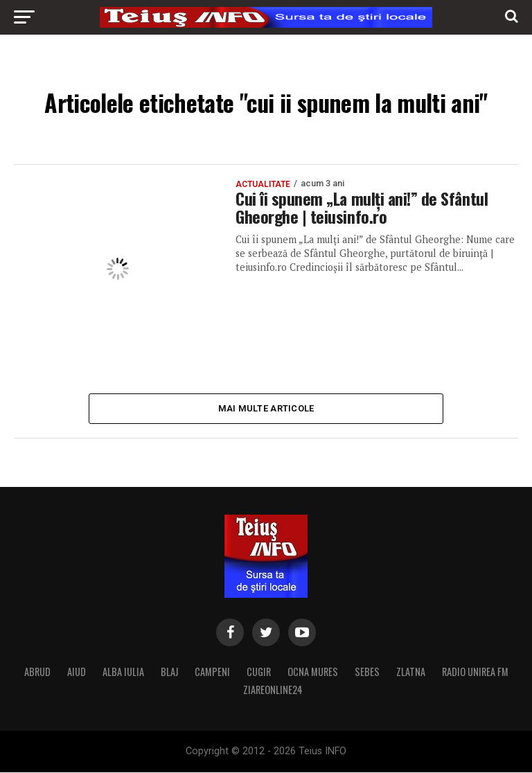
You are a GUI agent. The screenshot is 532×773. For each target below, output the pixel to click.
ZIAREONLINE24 (273, 690)
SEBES (367, 672)
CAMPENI (212, 672)
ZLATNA (411, 672)
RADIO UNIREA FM (475, 672)
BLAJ (169, 672)
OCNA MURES (313, 672)
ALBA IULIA (123, 672)
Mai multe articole (266, 408)
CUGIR (259, 672)
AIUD (77, 672)
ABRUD (37, 672)
